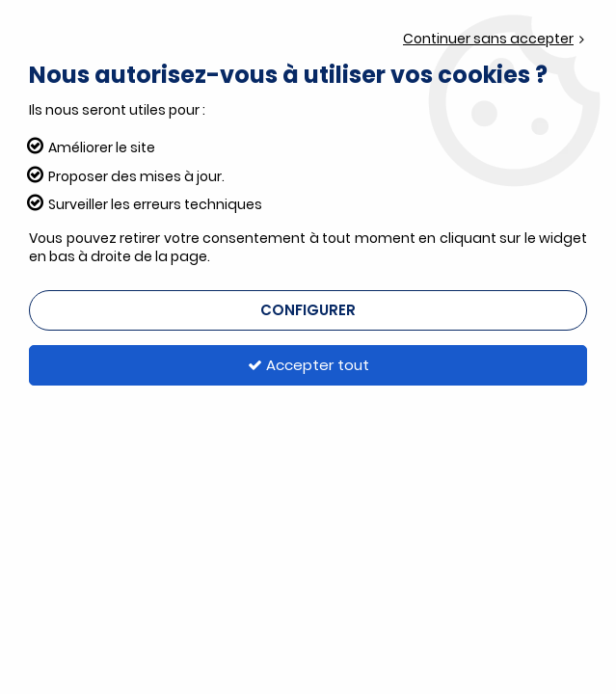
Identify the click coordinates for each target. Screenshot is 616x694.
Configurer (308, 310)
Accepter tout (308, 365)
